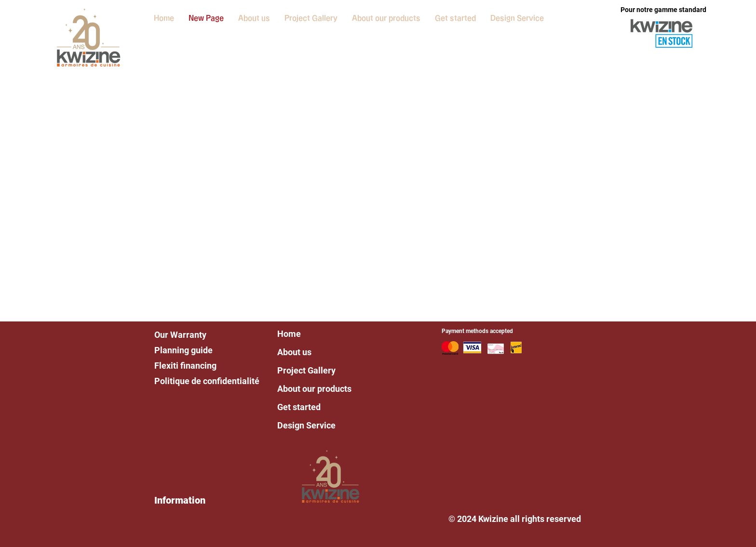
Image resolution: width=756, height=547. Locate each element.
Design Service (306, 425)
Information (180, 500)
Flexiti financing (185, 366)
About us (294, 352)
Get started (299, 407)
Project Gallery (306, 370)
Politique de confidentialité (207, 381)
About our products (314, 389)
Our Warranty (180, 335)
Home (289, 334)
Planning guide (183, 350)
